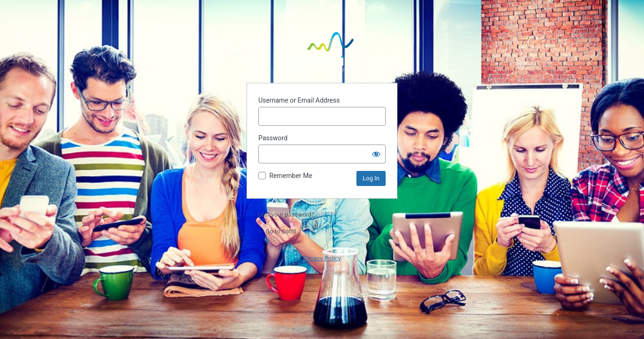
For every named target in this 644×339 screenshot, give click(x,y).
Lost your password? (286, 214)
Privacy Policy (322, 258)
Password (273, 138)
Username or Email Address (299, 100)
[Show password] (376, 154)
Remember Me (291, 176)
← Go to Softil (277, 231)
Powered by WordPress (322, 52)
